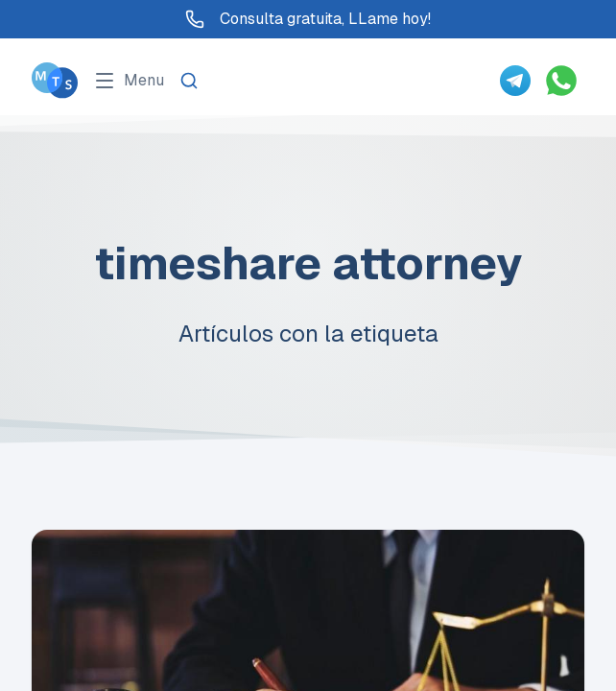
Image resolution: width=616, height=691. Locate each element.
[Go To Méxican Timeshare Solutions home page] (55, 80)
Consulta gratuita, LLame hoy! (308, 19)
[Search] (189, 81)
